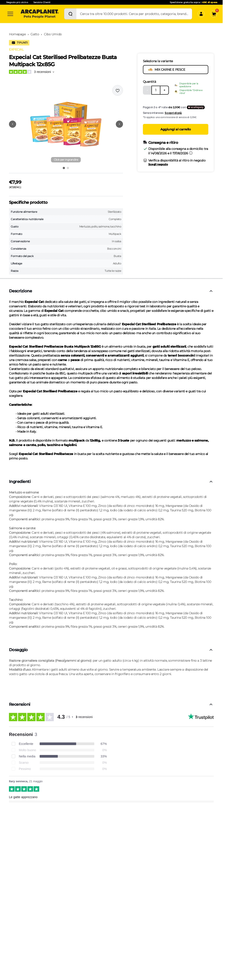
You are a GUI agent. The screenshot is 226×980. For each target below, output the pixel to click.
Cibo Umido (53, 34)
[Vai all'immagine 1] (64, 168)
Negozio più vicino (17, 2)
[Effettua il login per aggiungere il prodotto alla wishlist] (118, 90)
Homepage (17, 34)
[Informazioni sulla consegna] (191, 153)
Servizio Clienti (42, 2)
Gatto (35, 34)
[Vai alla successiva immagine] (119, 124)
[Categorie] (10, 14)
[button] (66, 124)
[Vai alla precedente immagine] (13, 124)
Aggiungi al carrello (176, 129)
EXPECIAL (16, 49)
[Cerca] (70, 14)
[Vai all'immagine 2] (68, 168)
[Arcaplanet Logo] (40, 14)
